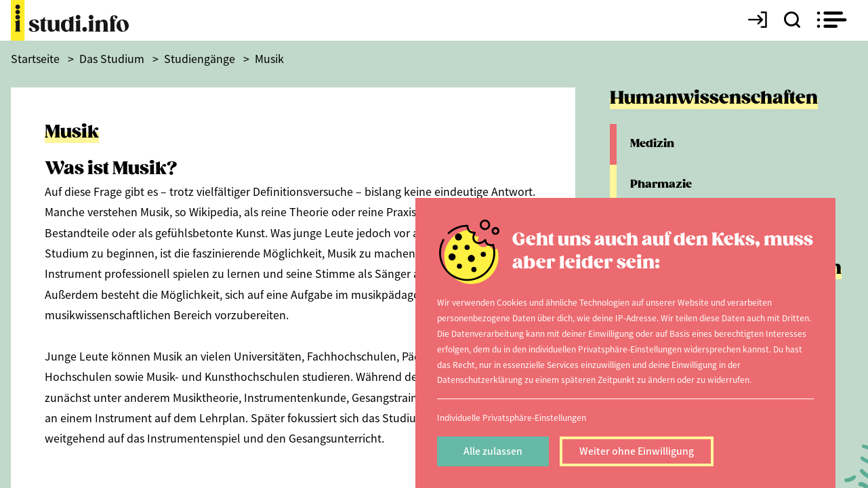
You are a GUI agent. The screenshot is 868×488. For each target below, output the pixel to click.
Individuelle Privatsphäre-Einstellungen (512, 417)
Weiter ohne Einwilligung (637, 451)
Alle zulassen (493, 451)
